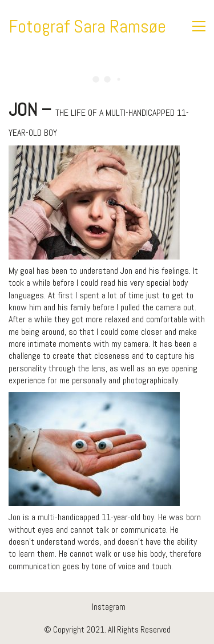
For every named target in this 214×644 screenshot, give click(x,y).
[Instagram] (109, 607)
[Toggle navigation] (199, 26)
